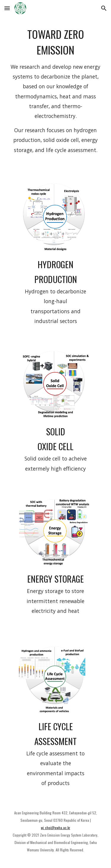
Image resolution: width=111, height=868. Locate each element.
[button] (7, 8)
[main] (56, 93)
